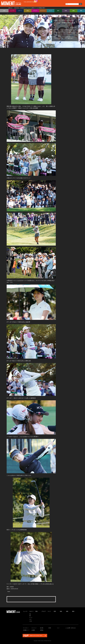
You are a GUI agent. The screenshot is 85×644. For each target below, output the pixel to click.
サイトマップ (34, 628)
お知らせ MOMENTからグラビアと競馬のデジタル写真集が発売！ (26, 8)
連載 (74, 11)
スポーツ (20, 11)
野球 (30, 616)
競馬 (58, 11)
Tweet (9, 591)
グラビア (35, 11)
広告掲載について (26, 630)
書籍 (81, 11)
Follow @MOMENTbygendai (30, 2)
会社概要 (33, 630)
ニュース (12, 11)
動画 (66, 11)
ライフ (51, 11)
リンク (58, 628)
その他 (31, 621)
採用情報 (42, 630)
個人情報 (42, 628)
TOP (4, 11)
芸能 (28, 11)
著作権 (50, 628)
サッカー (31, 618)
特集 (30, 614)
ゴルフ (31, 619)
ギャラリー (43, 11)
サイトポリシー (26, 628)
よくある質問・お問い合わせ (71, 628)
